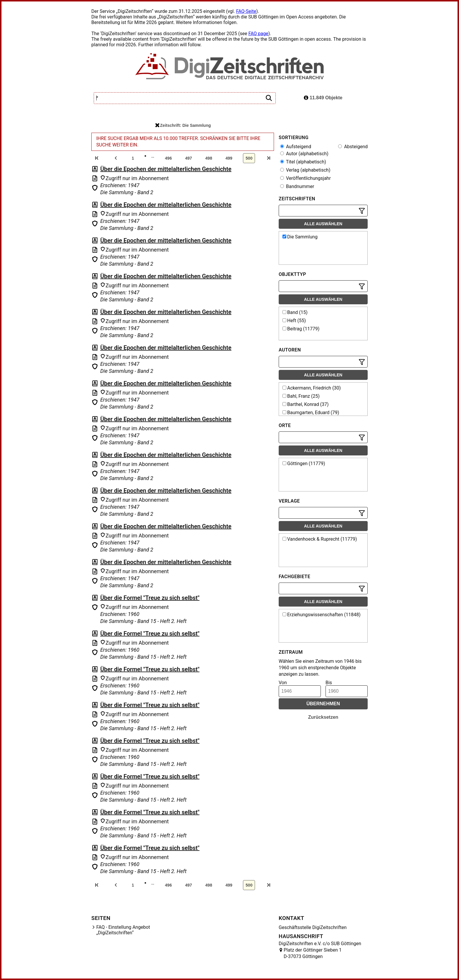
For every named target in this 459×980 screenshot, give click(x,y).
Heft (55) (294, 321)
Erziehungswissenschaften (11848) (322, 615)
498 (209, 158)
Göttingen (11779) (304, 463)
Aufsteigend (296, 147)
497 (188, 158)
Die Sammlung (300, 237)
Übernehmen (323, 704)
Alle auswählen (323, 224)
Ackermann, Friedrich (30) (312, 388)
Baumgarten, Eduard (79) (311, 413)
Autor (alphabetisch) (304, 154)
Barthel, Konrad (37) (306, 404)
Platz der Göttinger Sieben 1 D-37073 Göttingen (313, 953)
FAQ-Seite (246, 11)
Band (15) (295, 312)
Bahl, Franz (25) (301, 396)
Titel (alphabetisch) (303, 162)
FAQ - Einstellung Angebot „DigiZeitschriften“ (123, 930)
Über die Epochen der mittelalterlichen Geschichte (166, 169)
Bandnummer (297, 186)
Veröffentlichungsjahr (305, 178)
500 (249, 158)
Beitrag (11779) (301, 329)
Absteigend (353, 147)
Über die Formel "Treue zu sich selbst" (150, 598)
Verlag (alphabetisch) (305, 170)
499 (229, 158)
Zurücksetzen (323, 717)
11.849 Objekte (323, 98)
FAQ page (258, 34)
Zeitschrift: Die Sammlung (183, 125)
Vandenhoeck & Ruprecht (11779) (320, 539)
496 (168, 158)
